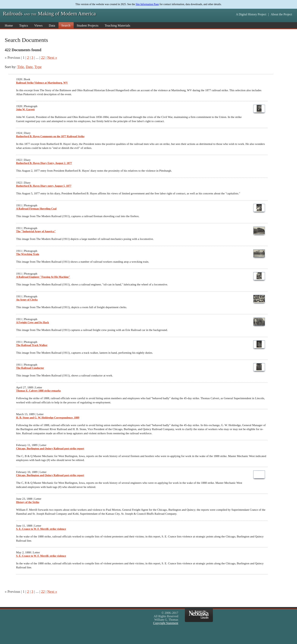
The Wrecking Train (28, 254)
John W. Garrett (25, 110)
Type (38, 67)
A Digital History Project (251, 14)
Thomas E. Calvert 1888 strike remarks (38, 391)
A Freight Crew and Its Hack (32, 322)
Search (66, 25)
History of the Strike (28, 502)
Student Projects (88, 25)
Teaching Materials (118, 25)
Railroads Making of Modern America (49, 14)
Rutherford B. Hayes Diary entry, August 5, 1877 (44, 186)
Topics (24, 25)
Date (29, 67)
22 (43, 58)
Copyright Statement (166, 623)
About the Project (281, 14)
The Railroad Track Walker (32, 345)
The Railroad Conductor (30, 368)
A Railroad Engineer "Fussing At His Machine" (43, 277)
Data (52, 25)
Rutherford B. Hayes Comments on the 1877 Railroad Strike (50, 136)
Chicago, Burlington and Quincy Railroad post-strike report (50, 449)
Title (21, 67)
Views (38, 25)
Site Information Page (147, 4)
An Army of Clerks (27, 300)
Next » (52, 58)
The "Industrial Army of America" (36, 231)
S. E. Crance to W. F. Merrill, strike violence (41, 529)
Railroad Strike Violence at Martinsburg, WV (42, 83)
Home (9, 25)
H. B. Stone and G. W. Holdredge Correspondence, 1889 (48, 418)
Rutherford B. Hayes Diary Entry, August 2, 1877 (44, 163)
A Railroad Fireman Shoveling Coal (36, 209)
